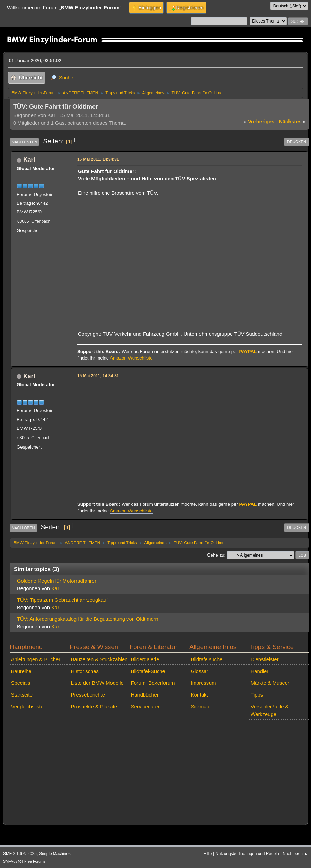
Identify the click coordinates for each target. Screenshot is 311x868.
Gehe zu (216, 555)
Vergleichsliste (27, 707)
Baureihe (21, 671)
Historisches (85, 671)
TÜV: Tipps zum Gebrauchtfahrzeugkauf (62, 600)
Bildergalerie (145, 659)
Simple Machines (55, 854)
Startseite (22, 695)
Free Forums (35, 861)
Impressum (203, 683)
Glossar (200, 671)
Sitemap (200, 707)
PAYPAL (248, 351)
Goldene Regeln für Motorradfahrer (57, 581)
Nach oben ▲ (295, 854)
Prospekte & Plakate (94, 707)
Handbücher (145, 695)
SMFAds (10, 861)
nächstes (292, 122)
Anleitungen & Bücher (36, 659)
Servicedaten (146, 707)
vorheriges (259, 122)
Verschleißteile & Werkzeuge (270, 710)
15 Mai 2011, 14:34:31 (98, 159)
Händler (260, 671)
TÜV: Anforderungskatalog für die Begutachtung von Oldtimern (88, 619)
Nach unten (24, 142)
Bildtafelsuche (207, 659)
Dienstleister (265, 659)
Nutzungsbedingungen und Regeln (247, 854)
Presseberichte (88, 695)
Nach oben (23, 528)
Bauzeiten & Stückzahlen (99, 659)
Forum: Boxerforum (153, 683)
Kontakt (199, 695)
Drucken (297, 142)
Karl (29, 160)
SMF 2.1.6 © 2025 (20, 854)
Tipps (257, 695)
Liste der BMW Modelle (97, 683)
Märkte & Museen (271, 683)
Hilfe (208, 854)
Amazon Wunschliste (131, 358)
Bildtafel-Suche (148, 671)
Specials (21, 683)
